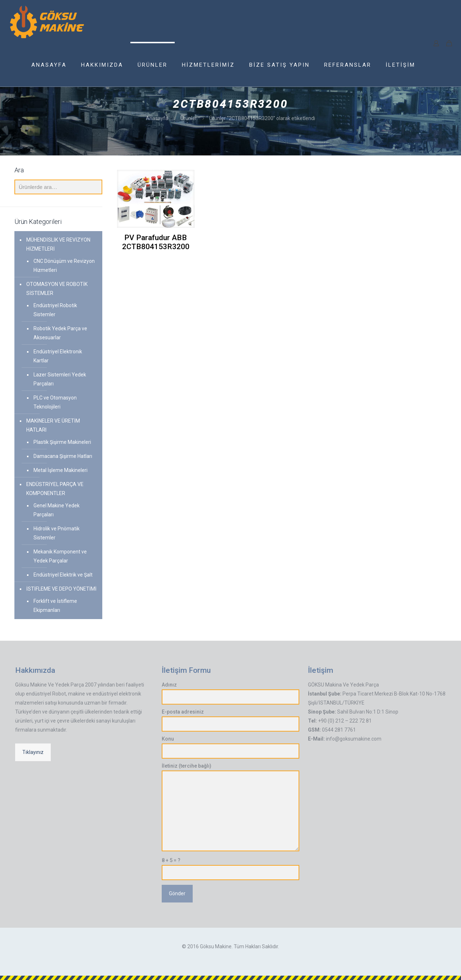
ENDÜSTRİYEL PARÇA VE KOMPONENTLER (55, 489)
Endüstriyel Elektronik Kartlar (58, 356)
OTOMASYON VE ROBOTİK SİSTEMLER (57, 289)
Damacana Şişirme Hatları (63, 456)
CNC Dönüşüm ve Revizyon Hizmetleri (64, 266)
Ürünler (189, 118)
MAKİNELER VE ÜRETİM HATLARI (53, 425)
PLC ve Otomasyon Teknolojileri (55, 402)
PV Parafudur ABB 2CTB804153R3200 (156, 242)
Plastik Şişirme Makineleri (62, 442)
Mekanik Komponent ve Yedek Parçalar (60, 556)
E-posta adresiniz (231, 720)
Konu (231, 747)
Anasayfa (157, 118)
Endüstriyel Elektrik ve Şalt (63, 575)
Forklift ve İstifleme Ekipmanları (55, 606)
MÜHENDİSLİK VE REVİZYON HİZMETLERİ (58, 244)
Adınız (231, 693)
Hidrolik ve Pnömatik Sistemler (57, 533)
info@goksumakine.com (354, 739)
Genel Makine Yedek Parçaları (57, 510)
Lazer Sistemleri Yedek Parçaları (60, 379)
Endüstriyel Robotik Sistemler (55, 310)
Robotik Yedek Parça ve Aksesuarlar (60, 333)
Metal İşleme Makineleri (61, 470)
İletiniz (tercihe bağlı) (231, 807)
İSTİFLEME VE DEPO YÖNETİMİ (61, 589)
